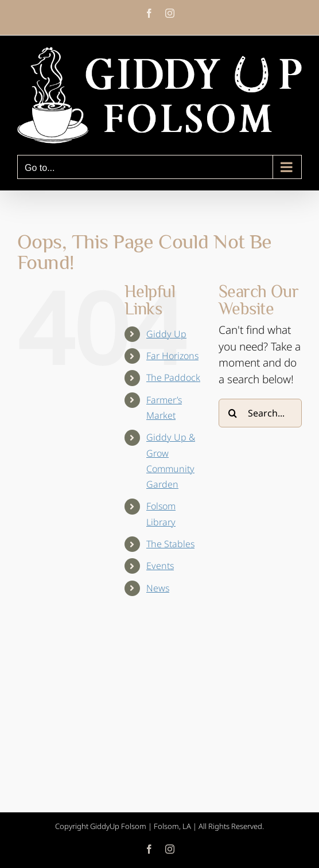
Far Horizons (172, 356)
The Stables (170, 544)
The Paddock (173, 377)
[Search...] (260, 413)
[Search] (233, 413)
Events (160, 566)
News (158, 588)
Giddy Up (166, 334)
